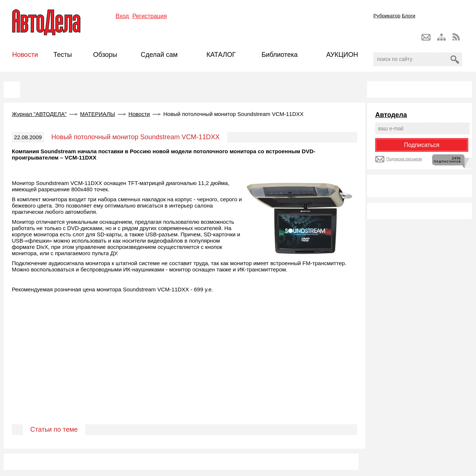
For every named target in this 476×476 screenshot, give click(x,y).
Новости (25, 55)
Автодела (391, 115)
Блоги (409, 16)
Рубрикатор (387, 16)
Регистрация (150, 16)
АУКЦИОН (342, 55)
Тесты (63, 55)
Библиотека (280, 55)
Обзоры (105, 55)
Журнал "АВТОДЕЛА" (39, 114)
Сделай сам (159, 55)
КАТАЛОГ (221, 55)
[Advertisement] (184, 367)
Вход (122, 16)
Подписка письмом (404, 159)
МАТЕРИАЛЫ (98, 114)
